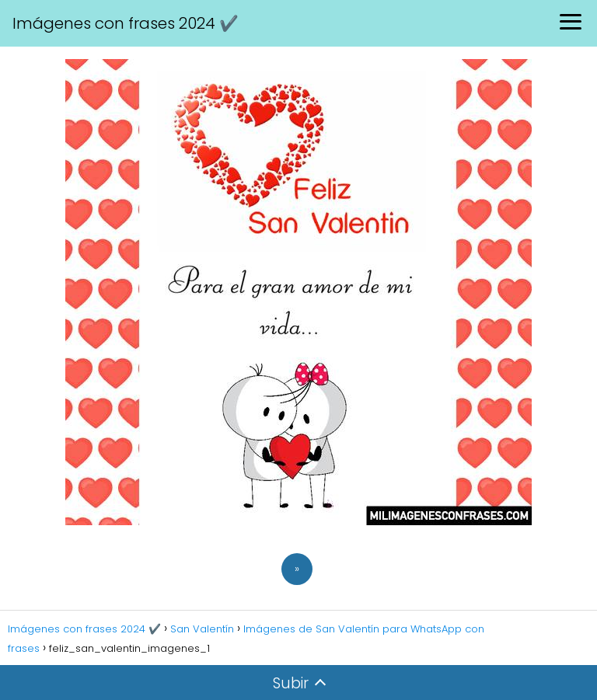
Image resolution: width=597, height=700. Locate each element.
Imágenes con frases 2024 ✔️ (126, 23)
